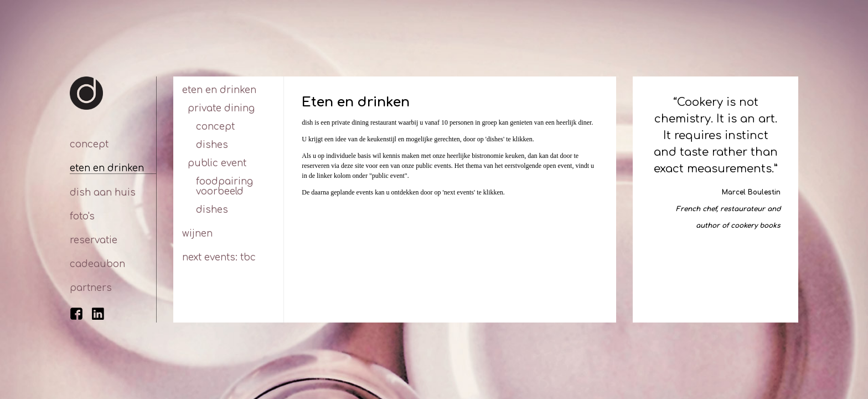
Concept (89, 144)
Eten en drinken (107, 168)
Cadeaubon (97, 264)
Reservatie (94, 240)
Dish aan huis (103, 193)
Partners (91, 288)
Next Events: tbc (219, 257)
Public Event (217, 163)
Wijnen (197, 234)
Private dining (221, 108)
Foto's (82, 216)
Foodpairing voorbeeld (224, 186)
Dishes (212, 145)
